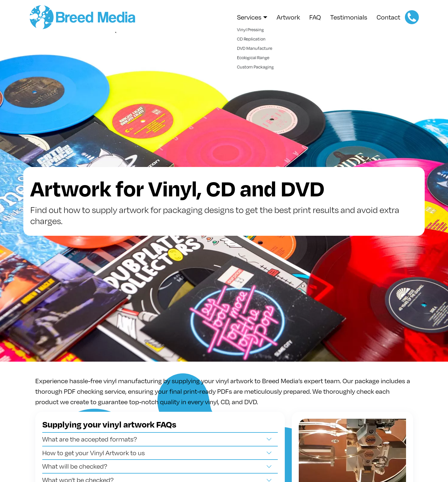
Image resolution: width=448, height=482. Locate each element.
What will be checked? (75, 466)
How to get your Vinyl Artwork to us (94, 453)
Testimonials (349, 17)
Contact (388, 17)
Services (249, 17)
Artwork (288, 17)
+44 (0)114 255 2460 (412, 17)
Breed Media (85, 17)
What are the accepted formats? (90, 439)
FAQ (315, 17)
